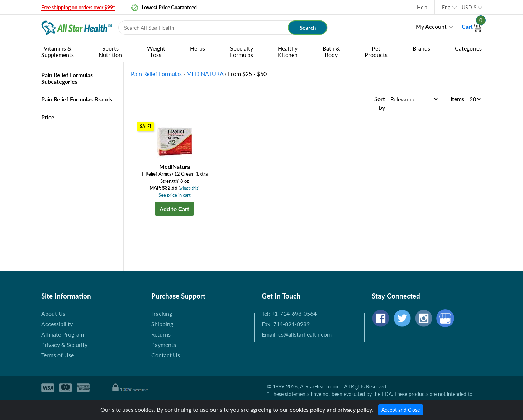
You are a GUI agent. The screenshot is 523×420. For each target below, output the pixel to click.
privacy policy (355, 409)
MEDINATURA (205, 74)
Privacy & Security (64, 345)
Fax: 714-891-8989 (286, 324)
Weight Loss (156, 51)
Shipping (162, 324)
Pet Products (376, 51)
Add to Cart (174, 209)
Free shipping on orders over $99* (78, 7)
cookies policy (307, 409)
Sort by (380, 103)
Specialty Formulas (242, 51)
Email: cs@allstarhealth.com (297, 334)
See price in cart (175, 195)
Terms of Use (58, 355)
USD (469, 7)
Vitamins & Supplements (58, 51)
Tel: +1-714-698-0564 (289, 313)
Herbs (198, 48)
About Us (53, 313)
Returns (161, 334)
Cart (472, 26)
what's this (189, 188)
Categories (468, 48)
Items (457, 99)
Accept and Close (401, 410)
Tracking (162, 313)
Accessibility (57, 324)
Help (422, 7)
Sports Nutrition (110, 51)
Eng (446, 7)
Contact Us (166, 355)
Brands (421, 48)
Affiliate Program (63, 334)
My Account (431, 26)
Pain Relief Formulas (156, 74)
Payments (164, 345)
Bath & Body (331, 51)
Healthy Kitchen (288, 51)
